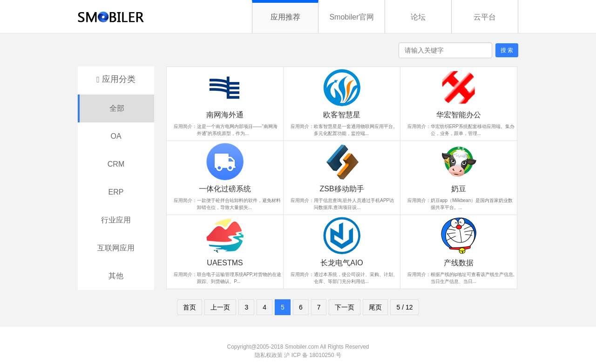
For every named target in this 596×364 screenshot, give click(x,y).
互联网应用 (116, 248)
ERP (116, 192)
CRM (116, 164)
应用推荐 (285, 17)
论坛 (418, 17)
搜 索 (507, 50)
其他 (116, 276)
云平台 (485, 17)
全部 (117, 108)
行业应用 (116, 220)
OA (116, 136)
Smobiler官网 (351, 17)
